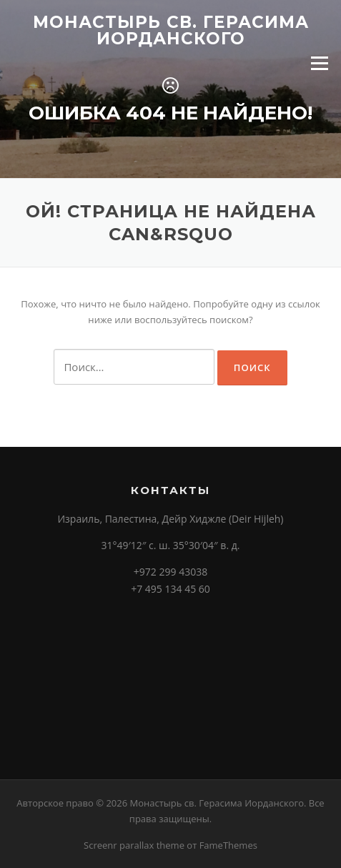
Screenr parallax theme (134, 845)
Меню (319, 63)
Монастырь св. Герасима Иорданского (171, 30)
